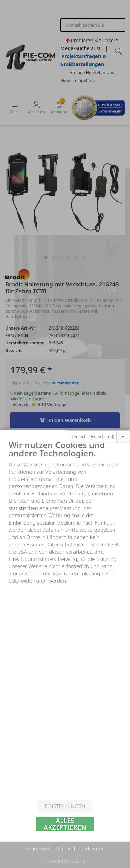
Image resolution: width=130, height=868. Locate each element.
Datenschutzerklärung (80, 848)
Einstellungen (65, 806)
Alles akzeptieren (65, 824)
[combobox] (98, 414)
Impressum (38, 848)
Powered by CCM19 (65, 861)
